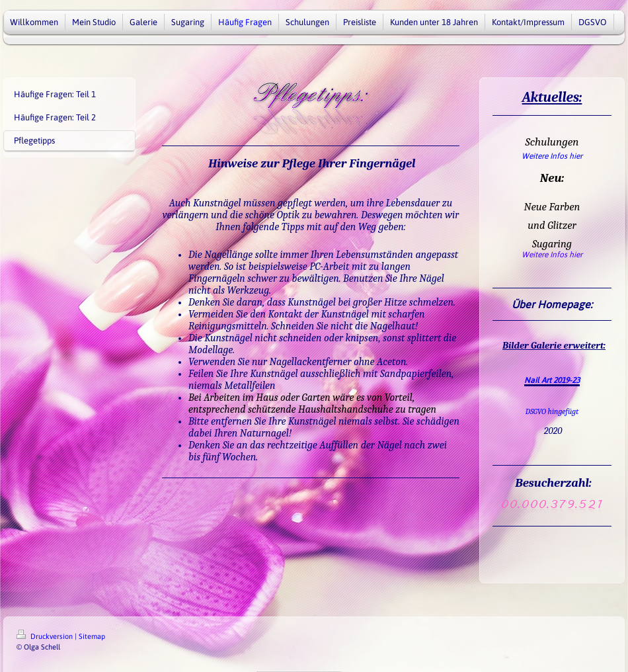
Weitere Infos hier (552, 156)
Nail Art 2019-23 (552, 380)
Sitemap (92, 636)
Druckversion (46, 636)
